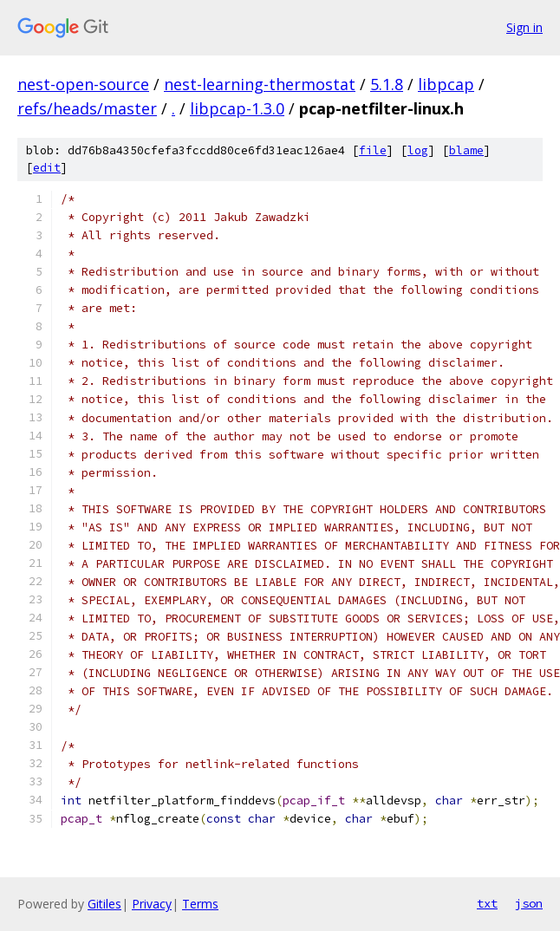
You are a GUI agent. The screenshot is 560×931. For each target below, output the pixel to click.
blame (466, 150)
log (418, 150)
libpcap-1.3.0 (237, 108)
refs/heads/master (87, 108)
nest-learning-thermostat (260, 84)
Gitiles (104, 904)
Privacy (152, 904)
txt (487, 903)
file (373, 150)
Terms (200, 904)
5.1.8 (387, 84)
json (529, 903)
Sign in (524, 27)
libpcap (446, 84)
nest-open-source (83, 84)
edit (47, 168)
